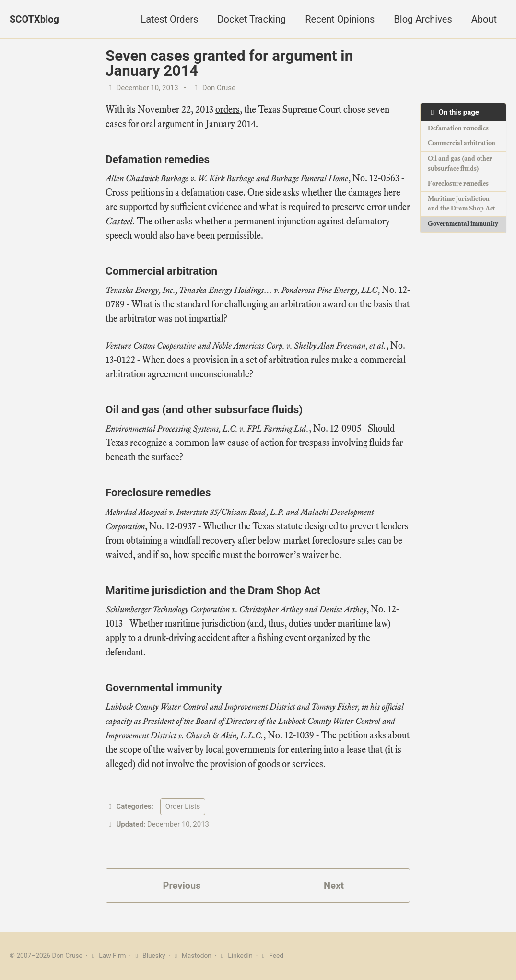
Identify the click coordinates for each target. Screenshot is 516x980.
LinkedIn (235, 956)
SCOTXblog (34, 19)
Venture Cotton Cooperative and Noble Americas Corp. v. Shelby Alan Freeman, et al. (246, 346)
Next (334, 886)
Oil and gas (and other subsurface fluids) (460, 163)
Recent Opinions (340, 19)
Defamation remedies (458, 128)
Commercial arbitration (462, 143)
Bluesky (149, 956)
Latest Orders (169, 19)
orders (228, 110)
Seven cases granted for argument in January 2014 (229, 63)
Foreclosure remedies (458, 183)
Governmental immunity (463, 224)
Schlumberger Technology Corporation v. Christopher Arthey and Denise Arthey (236, 609)
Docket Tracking (252, 19)
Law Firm (108, 956)
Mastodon (192, 956)
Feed (271, 956)
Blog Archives (423, 19)
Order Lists (183, 806)
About (484, 19)
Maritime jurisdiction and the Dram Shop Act (462, 204)
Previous (182, 886)
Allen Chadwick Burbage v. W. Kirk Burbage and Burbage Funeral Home (227, 178)
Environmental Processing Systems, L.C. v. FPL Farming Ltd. (207, 429)
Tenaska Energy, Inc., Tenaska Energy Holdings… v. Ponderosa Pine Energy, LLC (241, 290)
